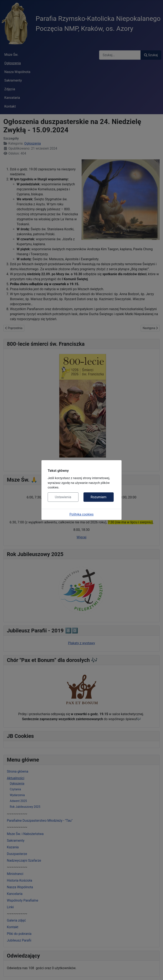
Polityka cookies (82, 514)
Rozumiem (98, 497)
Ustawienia (63, 497)
